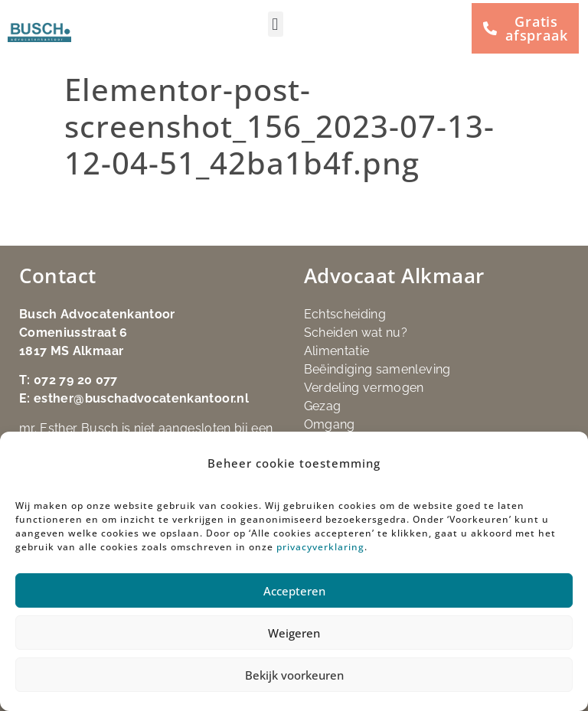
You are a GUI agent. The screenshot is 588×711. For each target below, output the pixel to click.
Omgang (330, 424)
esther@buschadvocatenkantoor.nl (141, 398)
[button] (276, 24)
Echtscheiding (345, 314)
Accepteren (294, 591)
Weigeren (294, 633)
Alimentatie (337, 351)
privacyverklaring (320, 547)
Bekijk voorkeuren (294, 675)
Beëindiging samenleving (377, 369)
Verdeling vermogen (364, 388)
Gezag (323, 406)
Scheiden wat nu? (356, 333)
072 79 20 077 (76, 380)
